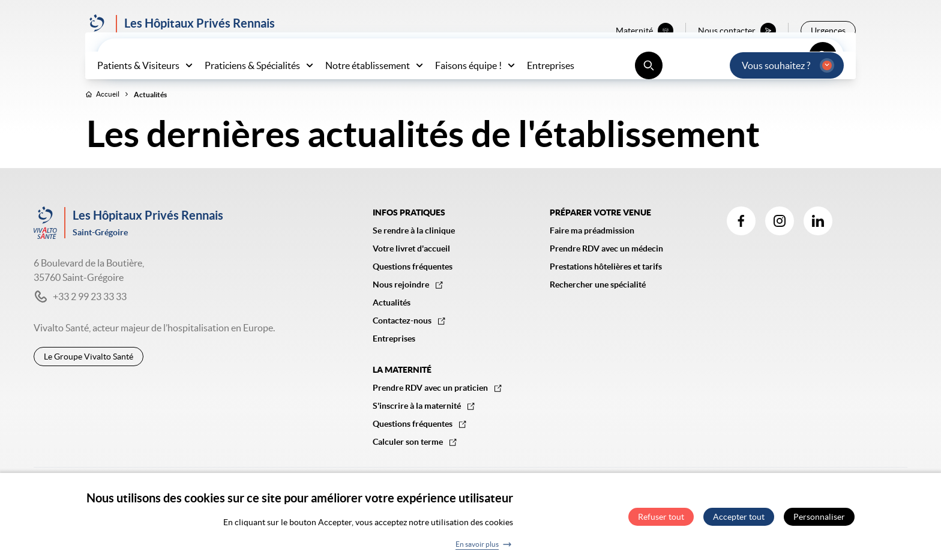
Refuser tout (661, 520)
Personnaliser (819, 520)
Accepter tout (739, 520)
